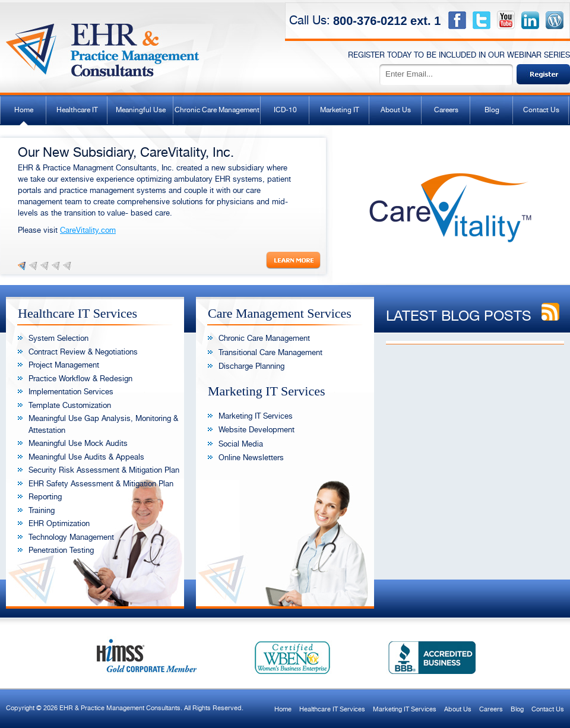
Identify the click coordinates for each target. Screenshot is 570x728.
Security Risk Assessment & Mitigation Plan (104, 470)
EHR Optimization (59, 523)
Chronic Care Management (217, 110)
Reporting (45, 497)
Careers (446, 110)
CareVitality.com (88, 230)
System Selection (58, 338)
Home (24, 110)
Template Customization (70, 405)
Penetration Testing (61, 550)
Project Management (64, 365)
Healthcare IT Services (332, 709)
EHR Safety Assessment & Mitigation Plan (101, 484)
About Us (396, 110)
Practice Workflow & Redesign (80, 379)
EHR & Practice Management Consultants (103, 45)
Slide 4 (56, 266)
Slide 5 (67, 266)
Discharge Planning (251, 366)
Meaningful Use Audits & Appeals (86, 457)
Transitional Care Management (270, 352)
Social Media (241, 444)
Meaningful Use (141, 110)
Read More (293, 260)
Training (42, 510)
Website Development (256, 430)
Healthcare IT (77, 110)
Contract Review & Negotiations (83, 352)
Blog (492, 110)
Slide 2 (33, 266)
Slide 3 (45, 266)
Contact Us (541, 110)
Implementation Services (71, 392)
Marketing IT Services (256, 416)
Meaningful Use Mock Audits (78, 443)
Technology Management (71, 537)
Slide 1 (22, 266)
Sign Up (543, 74)
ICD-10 (285, 110)
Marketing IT (340, 110)
